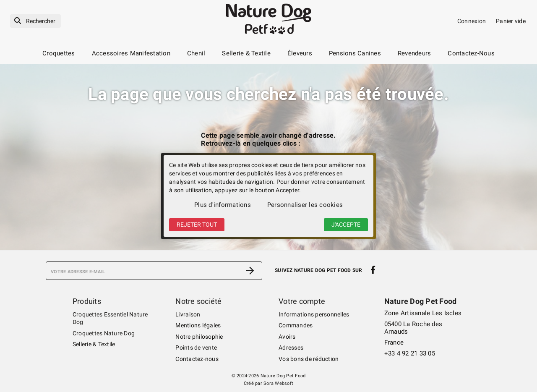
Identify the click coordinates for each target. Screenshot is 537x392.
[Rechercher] (35, 21)
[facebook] (373, 270)
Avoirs (287, 337)
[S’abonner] (250, 271)
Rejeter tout (197, 225)
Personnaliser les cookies (305, 205)
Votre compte (302, 301)
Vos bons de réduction (309, 359)
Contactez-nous (197, 359)
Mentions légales (198, 325)
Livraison (188, 314)
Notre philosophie (199, 337)
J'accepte (346, 225)
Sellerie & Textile (94, 344)
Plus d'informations (223, 205)
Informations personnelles (314, 314)
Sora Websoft (278, 383)
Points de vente (196, 348)
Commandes (296, 325)
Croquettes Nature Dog (104, 333)
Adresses (291, 348)
